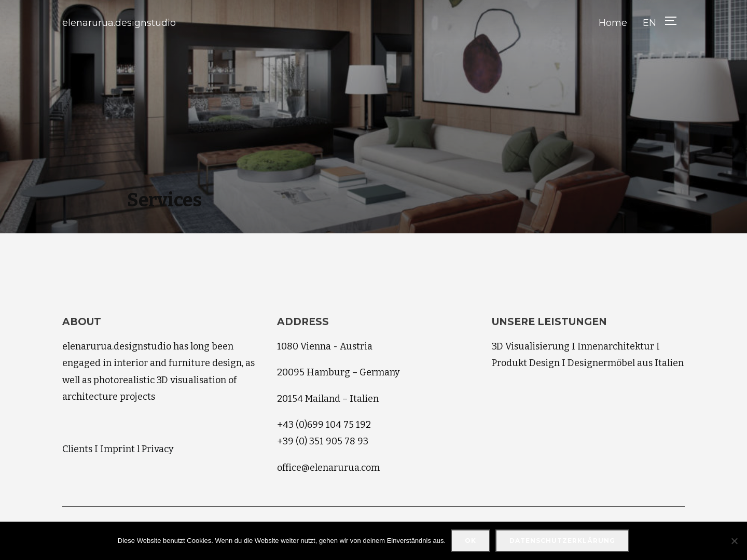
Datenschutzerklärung (562, 541)
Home (613, 23)
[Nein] (734, 541)
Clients (77, 449)
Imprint (117, 449)
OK (471, 541)
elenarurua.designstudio (119, 23)
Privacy (158, 449)
